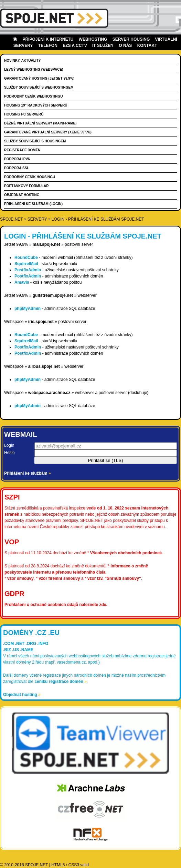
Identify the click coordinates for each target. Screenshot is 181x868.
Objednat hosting (22, 195)
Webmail (21, 434)
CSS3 (74, 865)
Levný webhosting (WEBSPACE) (34, 69)
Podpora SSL (17, 168)
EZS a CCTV (75, 46)
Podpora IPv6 (17, 159)
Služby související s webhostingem (39, 87)
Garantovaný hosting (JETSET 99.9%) (39, 78)
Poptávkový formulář (26, 186)
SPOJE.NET (11, 219)
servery (37, 219)
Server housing (131, 39)
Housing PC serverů (24, 114)
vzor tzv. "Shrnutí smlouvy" (114, 578)
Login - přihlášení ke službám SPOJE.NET (98, 219)
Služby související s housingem (35, 141)
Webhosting (93, 39)
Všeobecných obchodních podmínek (126, 553)
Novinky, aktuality (22, 60)
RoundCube (26, 258)
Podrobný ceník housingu (30, 177)
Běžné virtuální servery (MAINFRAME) (40, 123)
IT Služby (103, 46)
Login (9, 445)
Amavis (22, 282)
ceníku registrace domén (60, 682)
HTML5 (58, 865)
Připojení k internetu (48, 39)
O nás (125, 46)
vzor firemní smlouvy (59, 578)
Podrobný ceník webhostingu (34, 96)
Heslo (9, 453)
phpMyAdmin (28, 309)
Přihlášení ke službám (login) (33, 204)
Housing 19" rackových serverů (36, 105)
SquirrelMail (26, 264)
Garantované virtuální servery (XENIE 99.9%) (48, 132)
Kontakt (147, 46)
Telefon (48, 46)
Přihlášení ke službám (27, 473)
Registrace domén (22, 150)
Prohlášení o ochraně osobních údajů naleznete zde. (56, 605)
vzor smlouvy (20, 578)
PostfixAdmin (28, 270)
